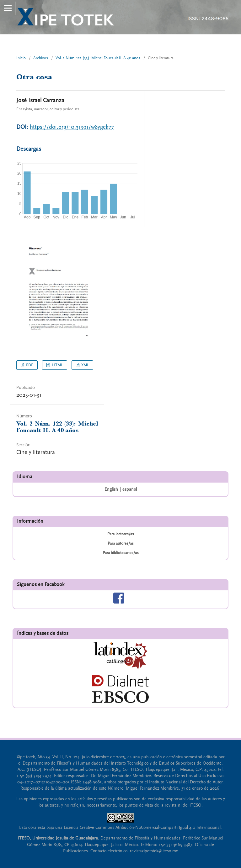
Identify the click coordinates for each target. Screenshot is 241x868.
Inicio (21, 58)
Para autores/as (121, 543)
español (130, 489)
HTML (57, 365)
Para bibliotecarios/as (121, 553)
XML (85, 365)
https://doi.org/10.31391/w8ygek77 (72, 127)
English (111, 489)
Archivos (41, 58)
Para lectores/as (121, 534)
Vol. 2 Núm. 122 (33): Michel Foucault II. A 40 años (98, 58)
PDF (29, 365)
